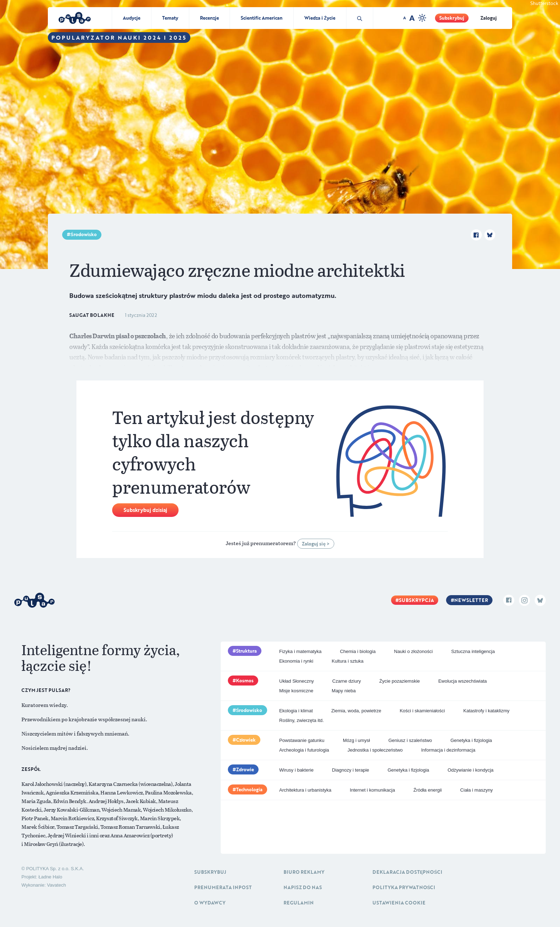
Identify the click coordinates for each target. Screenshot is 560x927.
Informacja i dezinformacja (448, 750)
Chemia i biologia (358, 651)
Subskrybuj (452, 18)
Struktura (246, 651)
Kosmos (245, 681)
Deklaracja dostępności (407, 872)
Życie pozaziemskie (399, 681)
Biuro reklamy (304, 872)
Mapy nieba (344, 691)
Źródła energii (427, 790)
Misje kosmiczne (296, 691)
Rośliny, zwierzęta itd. (302, 720)
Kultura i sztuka (348, 661)
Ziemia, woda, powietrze (356, 711)
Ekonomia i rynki (296, 661)
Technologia (249, 789)
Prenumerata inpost (223, 887)
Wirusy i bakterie (296, 770)
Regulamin (299, 903)
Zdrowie (245, 769)
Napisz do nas (303, 887)
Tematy (170, 18)
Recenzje (209, 18)
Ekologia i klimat (296, 711)
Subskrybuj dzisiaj (145, 510)
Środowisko (84, 234)
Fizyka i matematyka (300, 651)
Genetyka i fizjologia (471, 740)
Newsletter (471, 600)
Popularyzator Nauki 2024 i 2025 (119, 38)
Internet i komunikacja (372, 790)
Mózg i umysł (356, 740)
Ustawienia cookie (399, 903)
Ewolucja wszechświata (462, 681)
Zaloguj (489, 18)
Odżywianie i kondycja (471, 770)
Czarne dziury (346, 681)
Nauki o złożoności (413, 651)
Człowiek (246, 740)
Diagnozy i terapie (351, 770)
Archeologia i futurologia (304, 750)
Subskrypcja (416, 600)
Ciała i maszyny (477, 790)
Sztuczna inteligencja (473, 651)
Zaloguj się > (316, 544)
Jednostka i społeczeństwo (375, 750)
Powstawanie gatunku (302, 740)
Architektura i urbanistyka (305, 790)
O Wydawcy (210, 903)
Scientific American (262, 18)
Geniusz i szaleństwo (410, 740)
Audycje (132, 18)
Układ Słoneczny (297, 681)
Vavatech (56, 885)
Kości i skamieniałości (422, 711)
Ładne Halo (51, 877)
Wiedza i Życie (320, 18)
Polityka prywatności (404, 887)
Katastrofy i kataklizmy (486, 711)
